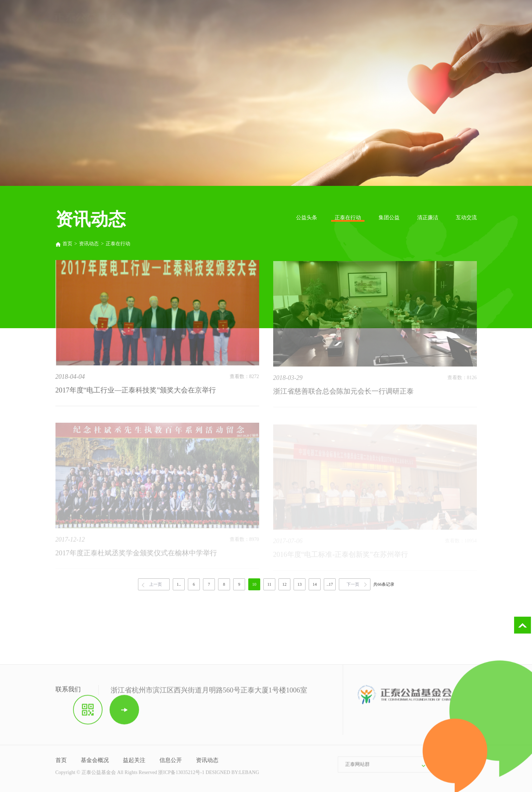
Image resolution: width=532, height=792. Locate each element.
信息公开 (171, 763)
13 (300, 584)
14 (315, 584)
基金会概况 (95, 763)
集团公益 (389, 218)
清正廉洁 (428, 218)
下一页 (353, 584)
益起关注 (134, 763)
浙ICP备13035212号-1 (181, 776)
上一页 (156, 584)
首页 (64, 244)
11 (269, 584)
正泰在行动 (348, 218)
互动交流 (466, 218)
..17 (330, 584)
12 (284, 584)
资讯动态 (89, 244)
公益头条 (307, 218)
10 (254, 584)
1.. (179, 584)
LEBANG (249, 776)
